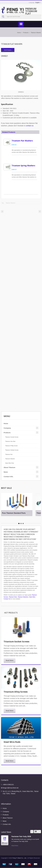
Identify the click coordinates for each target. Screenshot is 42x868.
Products (26, 33)
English (37, 3)
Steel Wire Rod (10, 463)
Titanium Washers (11, 203)
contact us (30, 126)
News (6, 472)
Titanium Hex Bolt (10, 441)
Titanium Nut (9, 454)
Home (19, 33)
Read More (10, 660)
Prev (32, 832)
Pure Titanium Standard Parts (14, 513)
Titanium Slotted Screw (12, 450)
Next (39, 832)
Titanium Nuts (13, 597)
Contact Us (7, 599)
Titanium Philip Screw (11, 446)
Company (7, 428)
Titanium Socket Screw (12, 437)
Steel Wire (32, 597)
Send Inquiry (8, 50)
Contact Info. (9, 477)
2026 (5, 843)
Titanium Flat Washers (22, 141)
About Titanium (9, 467)
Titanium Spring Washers (23, 166)
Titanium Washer (36, 33)
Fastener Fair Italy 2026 (21, 836)
